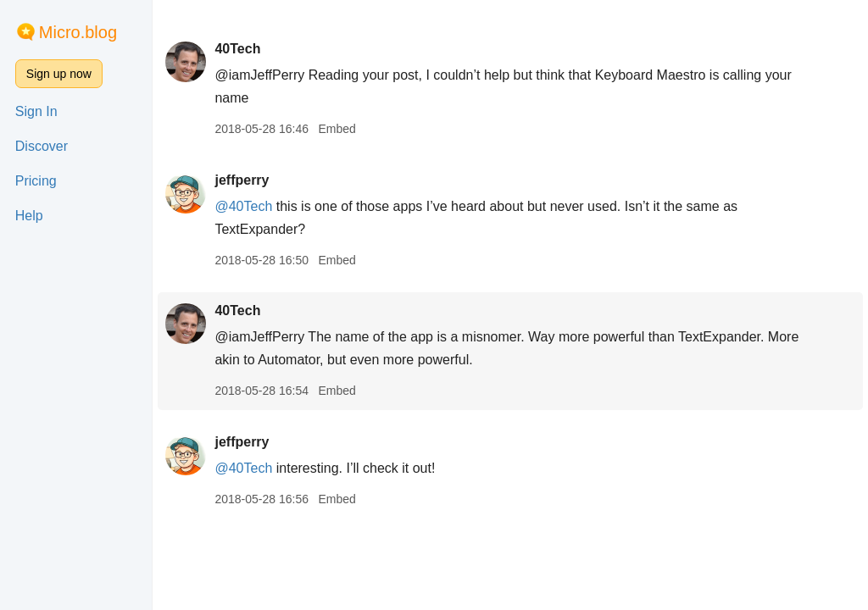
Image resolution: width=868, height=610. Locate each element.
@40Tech (243, 206)
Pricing (36, 181)
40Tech (237, 49)
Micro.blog (78, 32)
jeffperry (242, 180)
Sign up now (59, 74)
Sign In (36, 111)
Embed (337, 129)
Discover (42, 146)
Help (29, 216)
